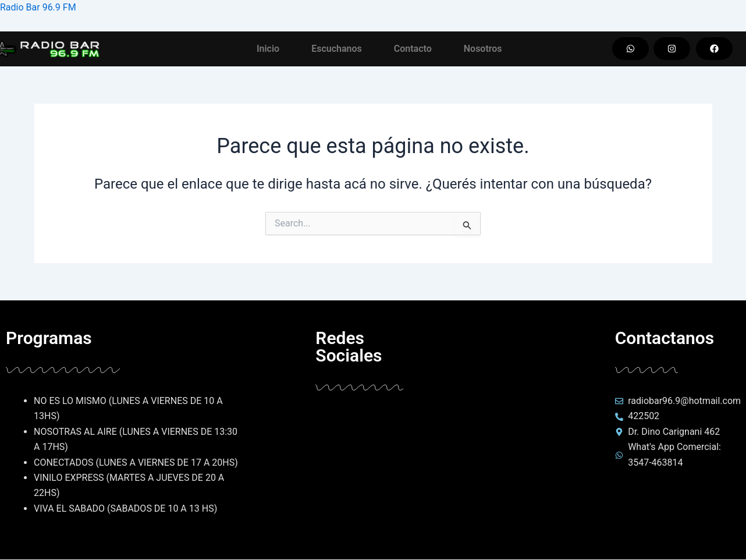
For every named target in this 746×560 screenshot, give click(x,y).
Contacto (413, 49)
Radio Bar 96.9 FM (38, 7)
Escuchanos (337, 49)
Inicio (268, 49)
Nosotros (483, 49)
